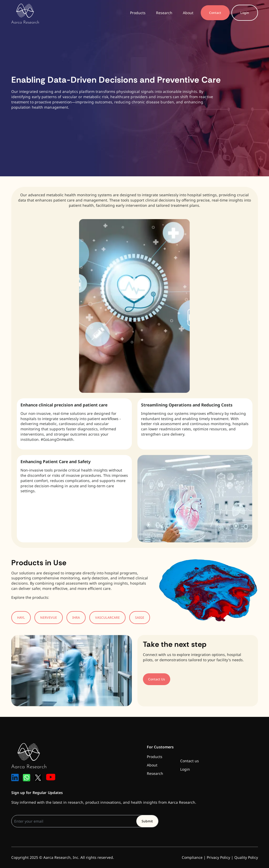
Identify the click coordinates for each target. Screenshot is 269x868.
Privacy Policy (218, 857)
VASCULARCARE (107, 618)
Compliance (192, 857)
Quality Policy (246, 857)
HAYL (21, 618)
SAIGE (140, 618)
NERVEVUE (49, 618)
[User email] (74, 821)
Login (245, 13)
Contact (215, 13)
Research (164, 13)
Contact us (190, 761)
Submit (147, 821)
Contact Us (157, 679)
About (188, 13)
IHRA (76, 618)
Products (138, 13)
